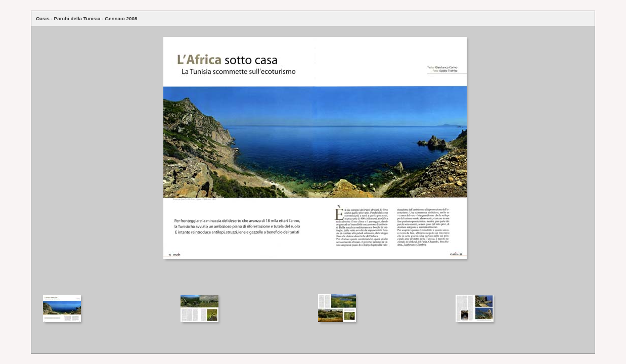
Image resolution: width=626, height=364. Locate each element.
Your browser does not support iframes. (313, 160)
